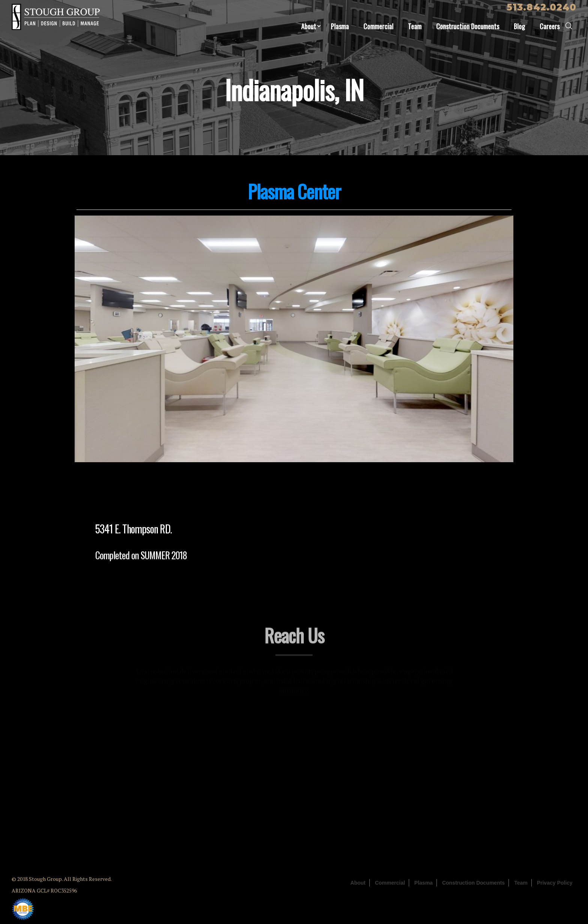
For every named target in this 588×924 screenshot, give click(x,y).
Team (415, 26)
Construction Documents (468, 26)
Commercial (378, 26)
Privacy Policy (555, 883)
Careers (550, 26)
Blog (519, 26)
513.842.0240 (541, 7)
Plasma (340, 26)
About (309, 26)
